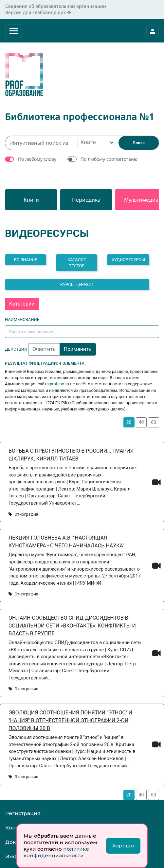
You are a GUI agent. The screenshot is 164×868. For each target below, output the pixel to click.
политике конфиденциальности (56, 852)
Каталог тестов (77, 263)
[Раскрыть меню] (14, 31)
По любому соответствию (109, 159)
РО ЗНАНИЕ (26, 260)
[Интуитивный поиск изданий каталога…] (41, 143)
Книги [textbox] (88, 142)
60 (154, 422)
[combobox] (96, 143)
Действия (16, 349)
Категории (22, 304)
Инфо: (13, 856)
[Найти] (139, 143)
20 (129, 422)
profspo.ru (59, 384)
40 (141, 422)
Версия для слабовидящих (38, 12)
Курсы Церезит (77, 284)
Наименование (22, 319)
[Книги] (31, 200)
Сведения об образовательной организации (56, 6)
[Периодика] (86, 200)
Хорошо (123, 846)
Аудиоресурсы (128, 260)
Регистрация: (23, 813)
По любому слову (37, 159)
